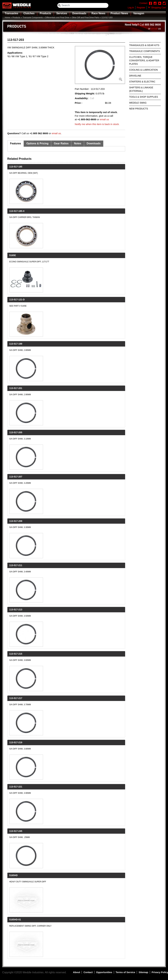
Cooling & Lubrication (144, 70)
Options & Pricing (37, 143)
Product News (119, 13)
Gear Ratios (61, 143)
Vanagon (139, 13)
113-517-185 (16, 167)
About (76, 972)
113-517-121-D (17, 300)
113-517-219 (16, 742)
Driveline (135, 76)
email (154, 29)
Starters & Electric (142, 82)
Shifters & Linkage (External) (141, 89)
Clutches (29, 13)
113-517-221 (16, 787)
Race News (98, 13)
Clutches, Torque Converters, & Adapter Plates (144, 60)
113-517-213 (16, 610)
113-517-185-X (17, 211)
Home (8, 18)
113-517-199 (16, 344)
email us (104, 119)
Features (16, 143)
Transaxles (12, 13)
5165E (13, 255)
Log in (131, 8)
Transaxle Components (33, 18)
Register (141, 8)
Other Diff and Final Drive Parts (85, 18)
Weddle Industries (33, 972)
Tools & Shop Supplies (144, 97)
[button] (100, 65)
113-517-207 (16, 477)
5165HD (13, 875)
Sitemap (143, 972)
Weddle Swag (138, 103)
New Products (139, 109)
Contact (88, 972)
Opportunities (104, 972)
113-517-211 (16, 565)
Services (62, 13)
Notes (78, 143)
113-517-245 (16, 831)
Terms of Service (125, 972)
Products (45, 13)
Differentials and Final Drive (57, 18)
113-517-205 (16, 432)
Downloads (79, 13)
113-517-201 (16, 388)
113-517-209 (16, 521)
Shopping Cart (159, 8)
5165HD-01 (15, 920)
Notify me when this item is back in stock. (97, 124)
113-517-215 (16, 654)
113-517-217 (16, 698)
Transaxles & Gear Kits (144, 45)
